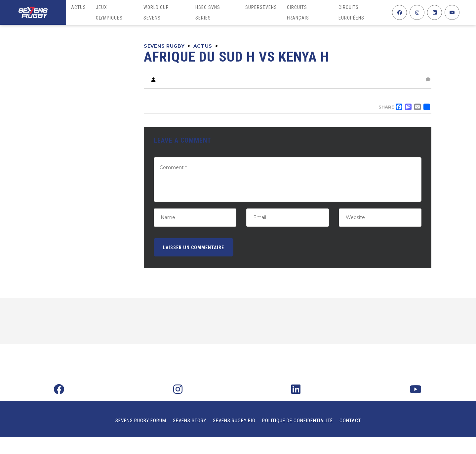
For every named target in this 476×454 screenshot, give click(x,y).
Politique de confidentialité (297, 421)
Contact (350, 421)
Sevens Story (190, 421)
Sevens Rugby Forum (141, 421)
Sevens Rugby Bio (234, 421)
